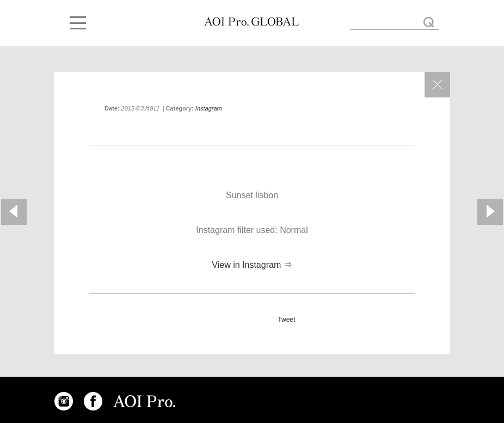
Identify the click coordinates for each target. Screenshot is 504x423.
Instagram (209, 108)
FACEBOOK (93, 401)
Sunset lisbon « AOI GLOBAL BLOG (251, 22)
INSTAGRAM (64, 401)
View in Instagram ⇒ (252, 265)
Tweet (286, 320)
